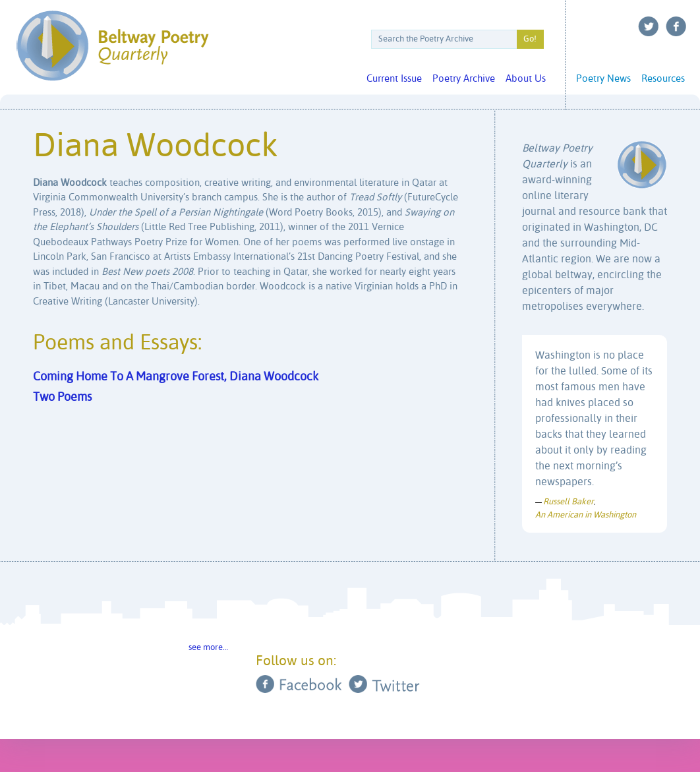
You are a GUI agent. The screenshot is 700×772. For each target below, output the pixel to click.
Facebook (676, 26)
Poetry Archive (464, 79)
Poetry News (603, 79)
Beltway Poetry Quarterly (112, 46)
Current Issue (394, 79)
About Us (526, 79)
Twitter (649, 26)
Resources (663, 79)
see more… (208, 648)
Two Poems (62, 398)
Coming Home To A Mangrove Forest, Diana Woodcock (176, 377)
